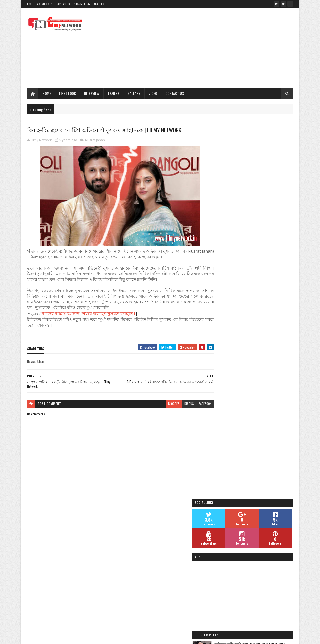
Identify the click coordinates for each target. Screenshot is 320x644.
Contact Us (64, 4)
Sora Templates (106, 637)
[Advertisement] (202, 48)
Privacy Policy (82, 4)
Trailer (114, 93)
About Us (99, 4)
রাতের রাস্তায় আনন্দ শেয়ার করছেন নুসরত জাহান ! (88, 313)
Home (30, 4)
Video (153, 93)
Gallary (134, 93)
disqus (179, 404)
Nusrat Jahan (95, 140)
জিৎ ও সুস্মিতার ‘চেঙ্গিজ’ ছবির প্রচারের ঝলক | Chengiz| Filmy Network (261, 328)
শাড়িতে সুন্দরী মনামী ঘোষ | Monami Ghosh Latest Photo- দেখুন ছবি (263, 273)
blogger (164, 404)
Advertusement (45, 4)
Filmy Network (224, 585)
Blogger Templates (131, 637)
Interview (92, 93)
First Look (68, 93)
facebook (195, 404)
